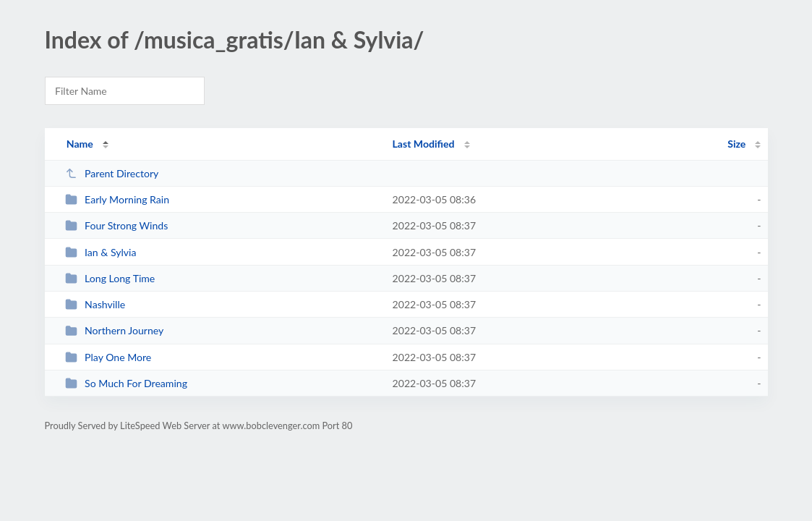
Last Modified (424, 144)
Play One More (108, 357)
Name (80, 144)
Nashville (95, 304)
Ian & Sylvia (101, 252)
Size (736, 144)
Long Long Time (110, 278)
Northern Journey (115, 330)
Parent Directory (112, 173)
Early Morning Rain (117, 199)
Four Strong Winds (117, 225)
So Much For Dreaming (126, 383)
